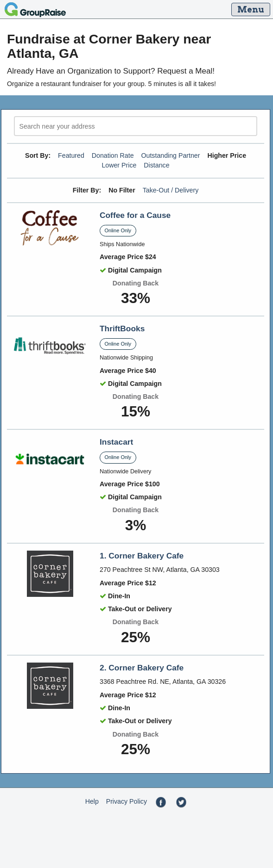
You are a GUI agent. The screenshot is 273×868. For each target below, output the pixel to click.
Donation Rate (113, 155)
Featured (71, 155)
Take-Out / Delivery (171, 190)
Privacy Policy (127, 801)
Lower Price (119, 165)
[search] (136, 126)
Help (92, 801)
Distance (156, 165)
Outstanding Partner (171, 155)
